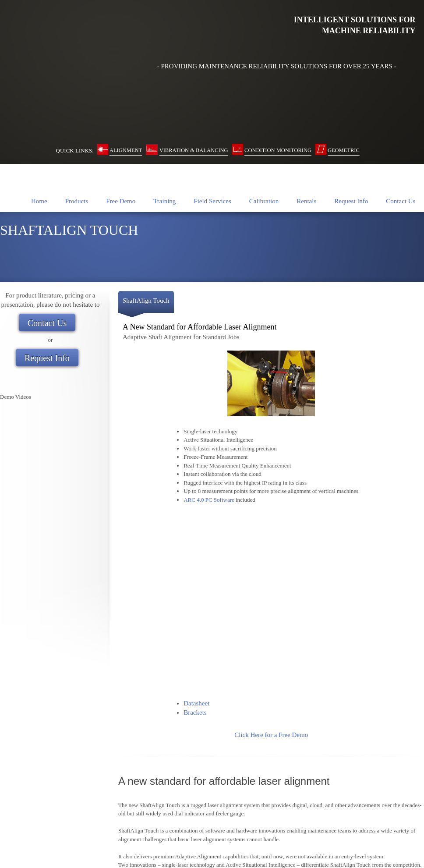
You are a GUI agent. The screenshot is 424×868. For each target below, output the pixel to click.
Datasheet (196, 471)
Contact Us (13, 838)
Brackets (195, 480)
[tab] (146, 241)
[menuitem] (39, 137)
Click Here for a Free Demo (271, 502)
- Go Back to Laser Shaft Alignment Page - (271, 709)
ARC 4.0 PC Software (209, 436)
